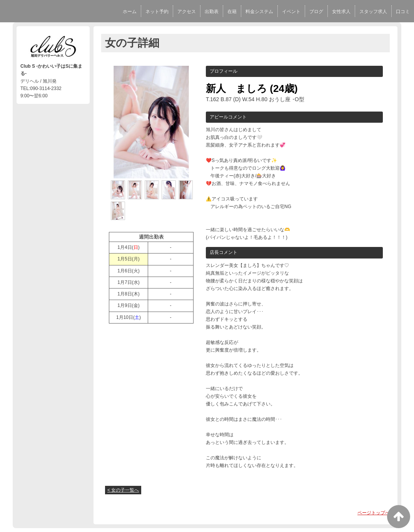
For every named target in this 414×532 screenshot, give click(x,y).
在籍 (232, 12)
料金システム (259, 12)
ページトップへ (374, 513)
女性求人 (341, 12)
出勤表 (212, 12)
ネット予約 (157, 12)
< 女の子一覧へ (123, 490)
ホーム (130, 12)
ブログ (316, 12)
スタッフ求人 (373, 12)
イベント (291, 12)
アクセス (187, 12)
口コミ (403, 12)
